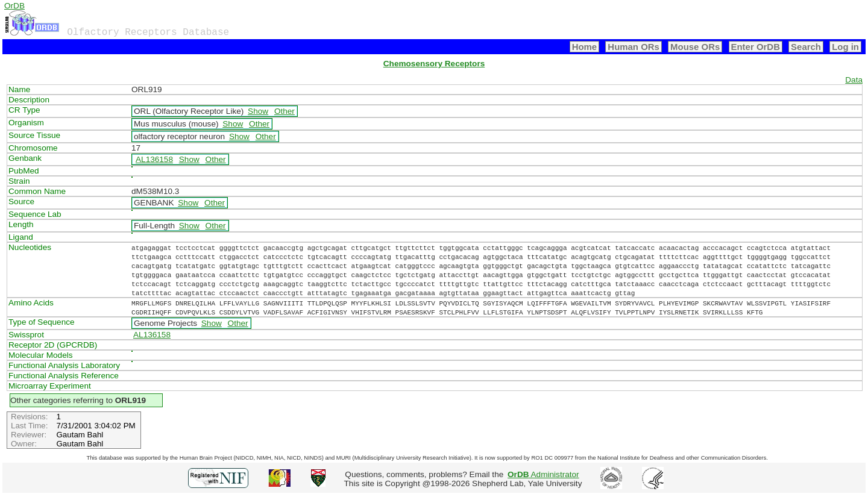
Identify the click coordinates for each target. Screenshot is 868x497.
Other (285, 111)
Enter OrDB (756, 47)
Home (585, 47)
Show (258, 111)
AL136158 (154, 159)
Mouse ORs (695, 47)
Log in (845, 47)
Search (806, 47)
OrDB (14, 6)
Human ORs (634, 47)
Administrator (543, 474)
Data (854, 80)
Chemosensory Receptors (434, 64)
